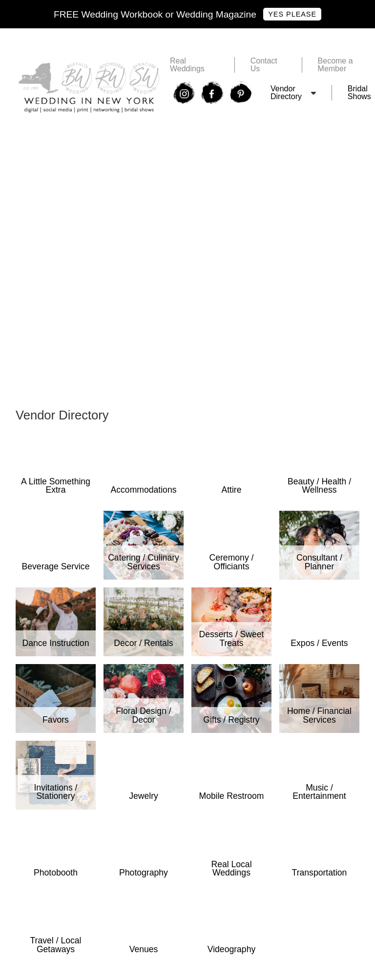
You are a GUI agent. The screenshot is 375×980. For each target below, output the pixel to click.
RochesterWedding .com (58, 153)
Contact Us (264, 65)
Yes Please (292, 14)
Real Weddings (187, 65)
